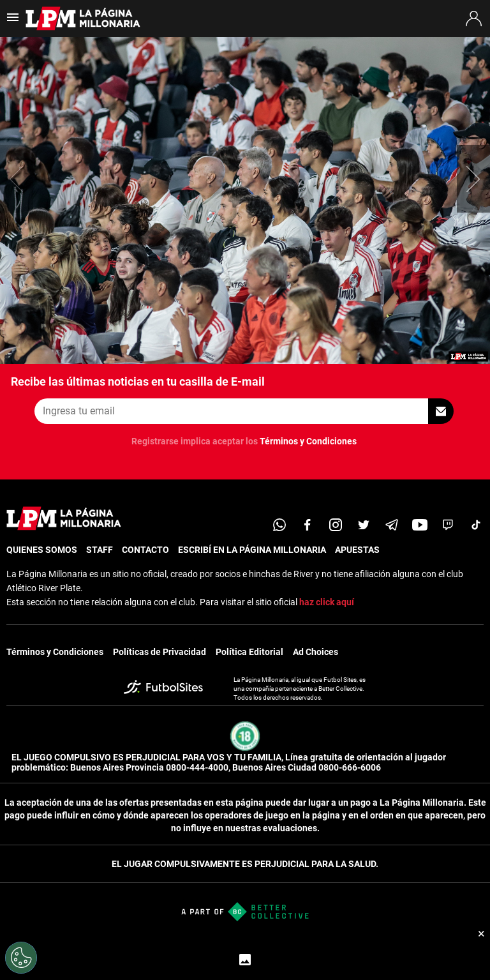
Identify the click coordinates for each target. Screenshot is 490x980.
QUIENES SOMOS (42, 550)
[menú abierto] (13, 21)
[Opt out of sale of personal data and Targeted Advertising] (21, 958)
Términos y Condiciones (308, 441)
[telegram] (392, 525)
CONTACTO (145, 550)
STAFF (100, 550)
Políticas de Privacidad (160, 652)
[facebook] (308, 525)
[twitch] (448, 525)
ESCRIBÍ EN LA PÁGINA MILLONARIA (252, 550)
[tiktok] (476, 525)
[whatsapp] (279, 525)
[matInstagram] (336, 525)
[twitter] (364, 525)
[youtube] (420, 525)
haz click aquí (327, 602)
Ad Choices (316, 652)
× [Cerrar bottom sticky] (481, 933)
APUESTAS (357, 550)
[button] (473, 179)
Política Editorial (249, 652)
